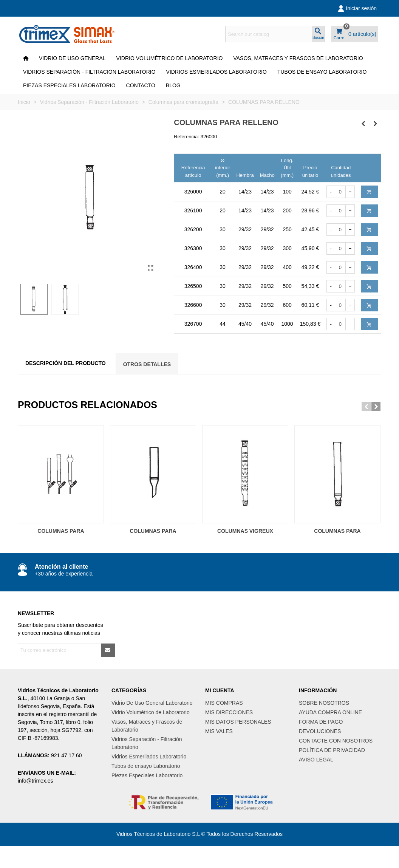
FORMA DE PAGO (321, 722)
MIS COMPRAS (224, 703)
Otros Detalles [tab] (147, 364)
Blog (173, 85)
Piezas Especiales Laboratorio (69, 85)
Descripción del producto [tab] (66, 363)
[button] (366, 407)
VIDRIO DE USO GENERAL (72, 58)
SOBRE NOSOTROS (324, 703)
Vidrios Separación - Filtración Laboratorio (89, 72)
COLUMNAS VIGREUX (245, 531)
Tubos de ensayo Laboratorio (322, 72)
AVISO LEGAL (316, 760)
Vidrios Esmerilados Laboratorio (217, 72)
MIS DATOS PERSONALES (238, 722)
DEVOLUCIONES (320, 731)
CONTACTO (141, 85)
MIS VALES (219, 731)
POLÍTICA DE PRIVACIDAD (332, 750)
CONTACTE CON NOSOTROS (336, 741)
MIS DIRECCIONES (229, 712)
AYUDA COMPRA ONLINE (330, 712)
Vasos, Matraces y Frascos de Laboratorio (298, 58)
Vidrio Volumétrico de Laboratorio (170, 58)
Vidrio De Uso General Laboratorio (152, 703)
